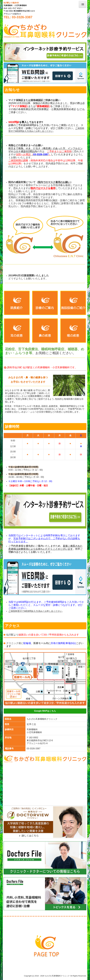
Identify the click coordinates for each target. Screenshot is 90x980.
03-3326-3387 (34, 749)
